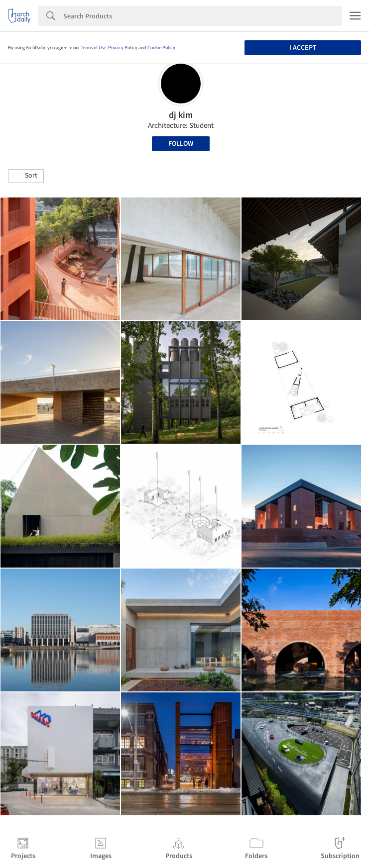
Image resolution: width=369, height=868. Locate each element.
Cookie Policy (161, 48)
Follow (181, 144)
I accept (303, 48)
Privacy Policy (123, 48)
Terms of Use (93, 48)
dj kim (181, 115)
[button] (26, 176)
